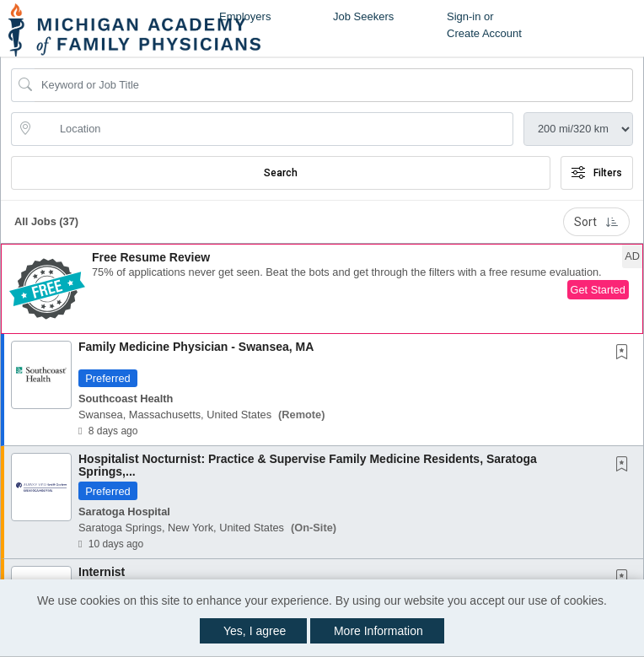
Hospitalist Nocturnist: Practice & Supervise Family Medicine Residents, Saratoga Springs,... (308, 465)
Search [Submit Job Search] (281, 173)
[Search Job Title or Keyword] (334, 85)
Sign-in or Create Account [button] (484, 25)
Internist (102, 572)
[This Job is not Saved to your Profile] (625, 353)
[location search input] (274, 129)
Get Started (598, 290)
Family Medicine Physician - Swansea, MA (196, 347)
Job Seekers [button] (363, 16)
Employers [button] (245, 16)
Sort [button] (596, 222)
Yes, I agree (255, 631)
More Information (378, 631)
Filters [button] (597, 173)
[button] (322, 289)
